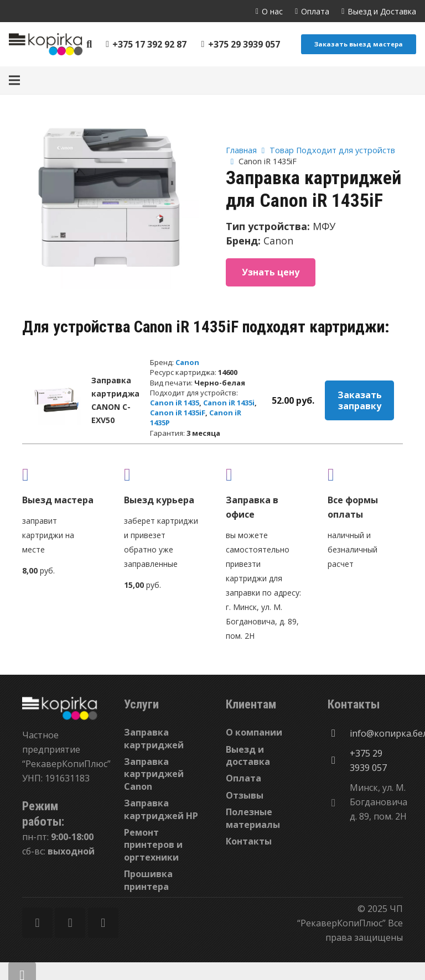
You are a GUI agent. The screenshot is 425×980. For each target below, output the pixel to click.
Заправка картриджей (154, 738)
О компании (254, 732)
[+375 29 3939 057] (339, 760)
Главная (241, 150)
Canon (187, 362)
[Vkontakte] (103, 923)
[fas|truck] (60, 474)
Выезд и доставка (248, 755)
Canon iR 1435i (229, 403)
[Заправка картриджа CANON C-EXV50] (56, 400)
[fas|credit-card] (365, 474)
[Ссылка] (46, 44)
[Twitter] (70, 923)
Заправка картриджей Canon (154, 774)
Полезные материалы (253, 818)
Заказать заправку (360, 400)
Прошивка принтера (148, 880)
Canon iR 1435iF (178, 413)
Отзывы (245, 795)
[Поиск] (90, 45)
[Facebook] (37, 923)
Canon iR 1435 (175, 403)
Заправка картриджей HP (161, 809)
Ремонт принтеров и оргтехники (153, 845)
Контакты (249, 841)
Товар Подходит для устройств (332, 150)
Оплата (243, 778)
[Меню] (14, 80)
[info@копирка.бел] (339, 733)
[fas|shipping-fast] (162, 474)
